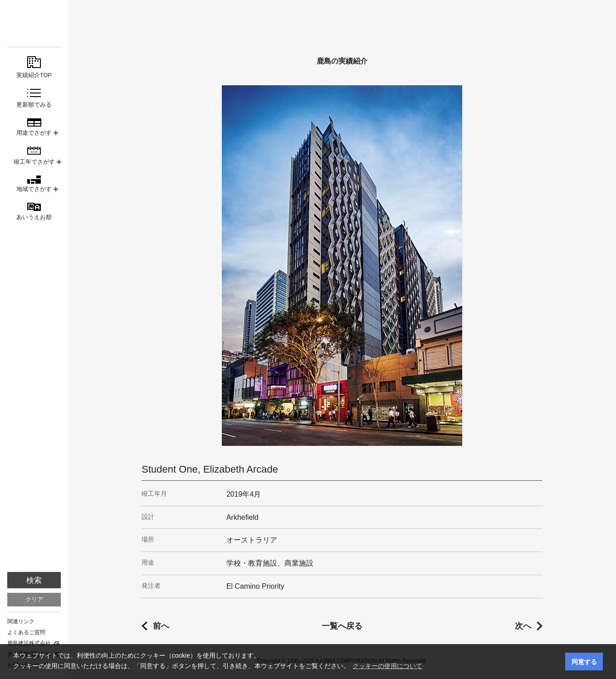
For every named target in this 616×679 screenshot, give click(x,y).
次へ (523, 626)
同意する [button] (584, 662)
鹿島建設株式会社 (29, 643)
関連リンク (21, 621)
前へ (161, 626)
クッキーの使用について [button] (387, 666)
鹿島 (34, 23)
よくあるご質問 (26, 632)
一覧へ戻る (342, 626)
